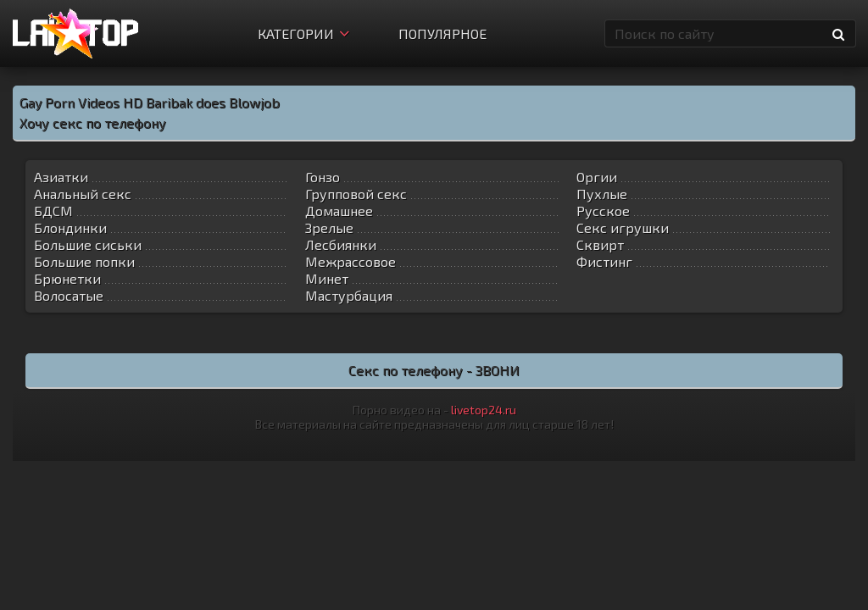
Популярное (442, 33)
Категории (303, 33)
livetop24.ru (484, 410)
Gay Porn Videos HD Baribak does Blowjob (150, 102)
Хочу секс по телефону (93, 122)
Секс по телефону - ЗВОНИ (434, 370)
